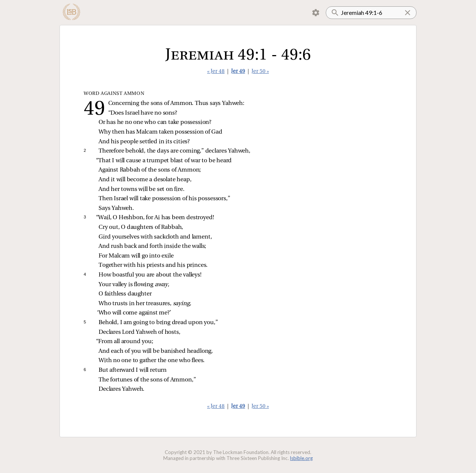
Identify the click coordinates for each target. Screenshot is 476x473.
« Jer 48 (216, 72)
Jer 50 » (260, 72)
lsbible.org (301, 458)
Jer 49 (238, 72)
